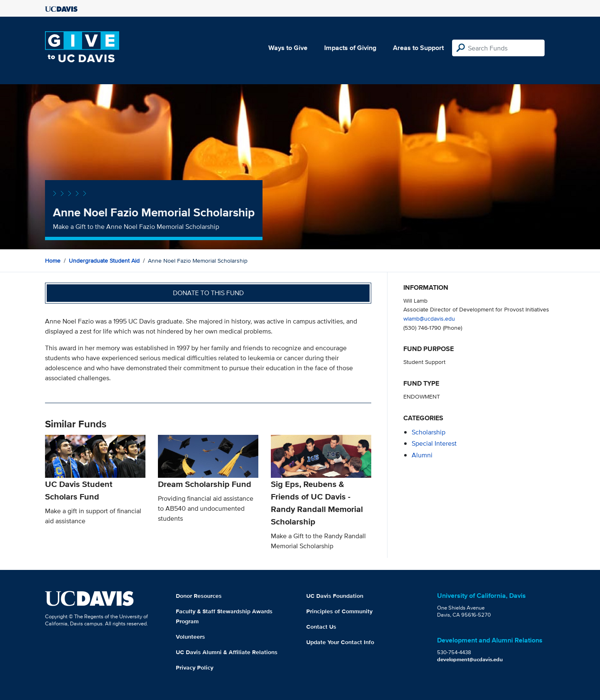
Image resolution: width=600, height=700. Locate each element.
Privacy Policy (195, 667)
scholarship (429, 432)
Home (53, 261)
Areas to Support (418, 48)
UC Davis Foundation (335, 596)
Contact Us (321, 627)
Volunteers (190, 637)
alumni (422, 455)
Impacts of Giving (350, 48)
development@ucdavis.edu (470, 659)
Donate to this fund (208, 293)
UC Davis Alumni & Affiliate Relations (227, 652)
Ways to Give (288, 48)
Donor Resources (199, 596)
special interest (434, 443)
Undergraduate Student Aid (104, 261)
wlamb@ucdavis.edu (429, 318)
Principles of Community (339, 611)
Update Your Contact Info (340, 642)
